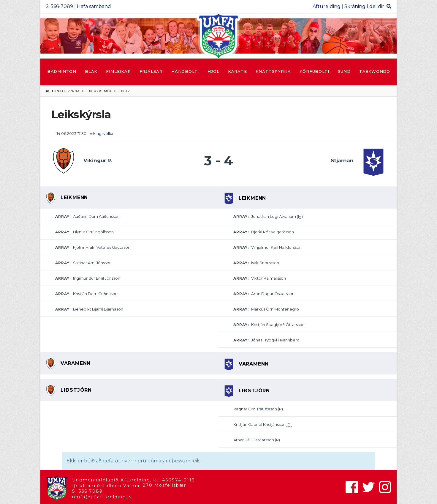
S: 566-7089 (59, 6)
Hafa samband (94, 6)
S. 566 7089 (87, 491)
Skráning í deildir (364, 6)
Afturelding (327, 6)
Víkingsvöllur (102, 133)
